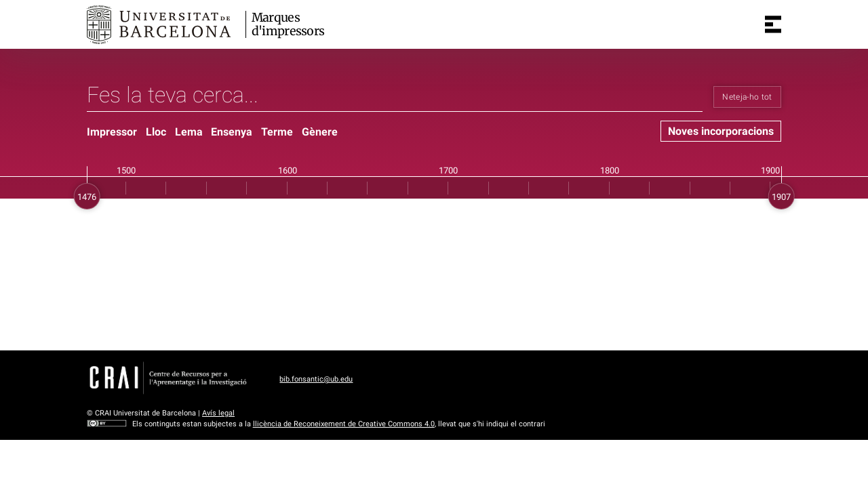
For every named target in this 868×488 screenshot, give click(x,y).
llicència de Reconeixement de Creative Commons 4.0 (344, 424)
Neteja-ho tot (747, 97)
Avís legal (218, 413)
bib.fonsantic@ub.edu (316, 379)
